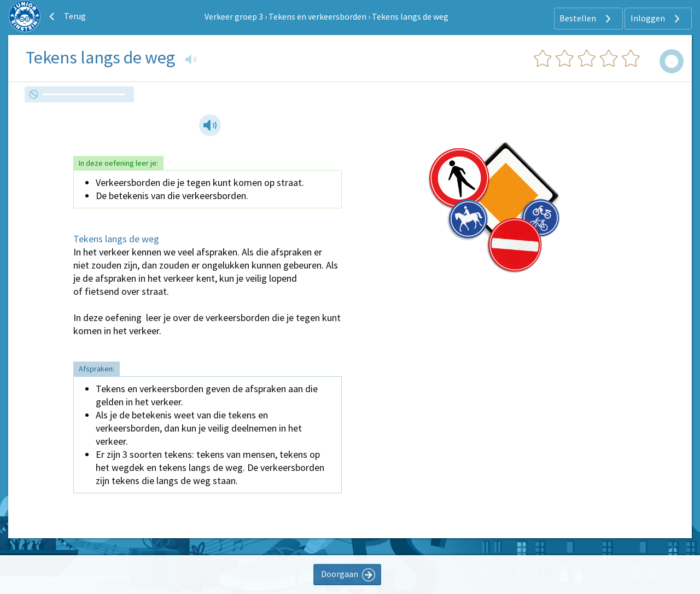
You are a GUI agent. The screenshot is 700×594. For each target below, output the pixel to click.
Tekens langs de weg (410, 16)
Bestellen (587, 19)
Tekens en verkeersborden (317, 16)
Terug (66, 16)
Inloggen (657, 19)
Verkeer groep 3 (234, 16)
